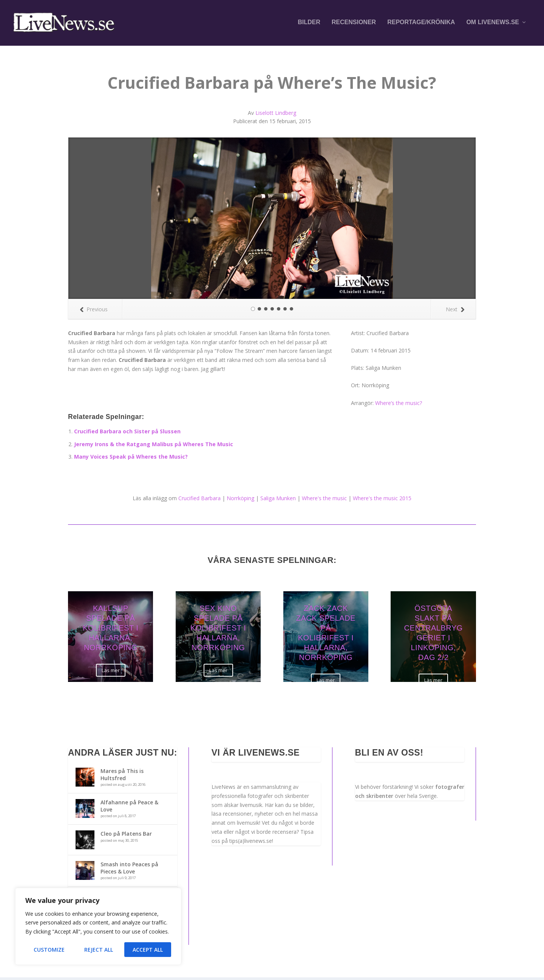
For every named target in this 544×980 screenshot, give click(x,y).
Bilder (309, 23)
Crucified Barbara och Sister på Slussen (127, 434)
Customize (49, 950)
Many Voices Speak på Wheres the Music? (131, 459)
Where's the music (324, 500)
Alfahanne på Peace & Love (129, 808)
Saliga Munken (278, 500)
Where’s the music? (399, 405)
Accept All (148, 950)
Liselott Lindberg (276, 115)
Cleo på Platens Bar (126, 836)
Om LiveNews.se (493, 23)
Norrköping (240, 500)
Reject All (99, 950)
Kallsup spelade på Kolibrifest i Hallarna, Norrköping (110, 630)
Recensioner (354, 23)
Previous (94, 311)
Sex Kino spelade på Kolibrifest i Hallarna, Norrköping (218, 630)
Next (455, 311)
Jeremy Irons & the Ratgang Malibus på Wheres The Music (154, 446)
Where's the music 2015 (382, 500)
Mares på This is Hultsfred (122, 777)
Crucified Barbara (199, 500)
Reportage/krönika (421, 23)
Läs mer (111, 672)
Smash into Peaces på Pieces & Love (129, 870)
